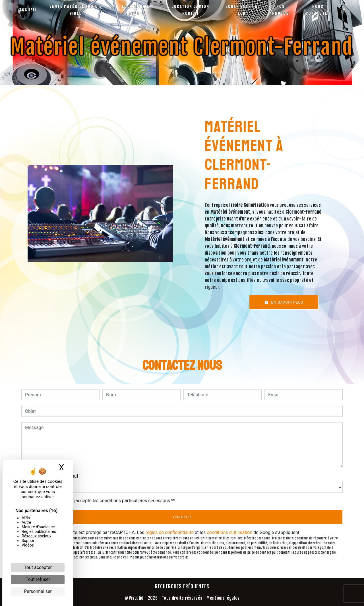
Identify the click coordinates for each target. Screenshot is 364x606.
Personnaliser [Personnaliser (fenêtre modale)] (38, 591)
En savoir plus (284, 302)
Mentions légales (223, 598)
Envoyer (182, 517)
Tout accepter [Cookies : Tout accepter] (38, 567)
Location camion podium (190, 10)
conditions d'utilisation (229, 532)
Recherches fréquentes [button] (182, 586)
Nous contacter (318, 10)
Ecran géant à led (242, 10)
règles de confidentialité (169, 532)
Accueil (28, 10)
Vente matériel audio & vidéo (76, 10)
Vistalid (136, 598)
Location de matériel (136, 10)
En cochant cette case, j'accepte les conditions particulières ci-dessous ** (101, 501)
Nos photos (281, 10)
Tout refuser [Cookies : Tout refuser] (38, 579)
